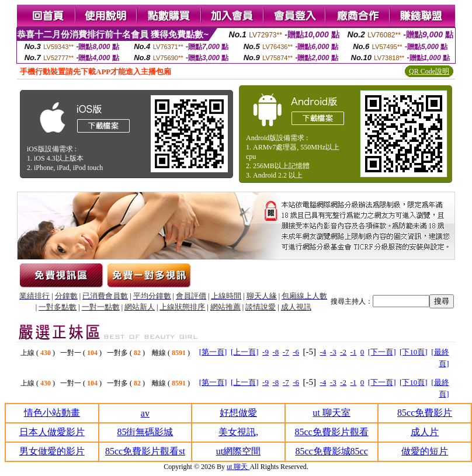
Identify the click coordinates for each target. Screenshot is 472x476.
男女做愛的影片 (52, 451)
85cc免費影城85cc (331, 451)
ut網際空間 (238, 451)
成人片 (425, 432)
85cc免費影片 (425, 413)
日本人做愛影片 (52, 432)
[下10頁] (414, 352)
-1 (354, 352)
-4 (323, 352)
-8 (275, 352)
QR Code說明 (429, 71)
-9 (265, 352)
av (145, 413)
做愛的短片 (425, 451)
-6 (296, 352)
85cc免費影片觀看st (145, 451)
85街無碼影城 (145, 432)
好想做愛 (238, 413)
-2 (343, 352)
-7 (286, 352)
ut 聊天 (238, 467)
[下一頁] (382, 352)
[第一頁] (213, 352)
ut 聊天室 (331, 413)
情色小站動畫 (52, 413)
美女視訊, (238, 432)
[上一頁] (245, 352)
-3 (333, 352)
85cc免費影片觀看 (331, 432)
